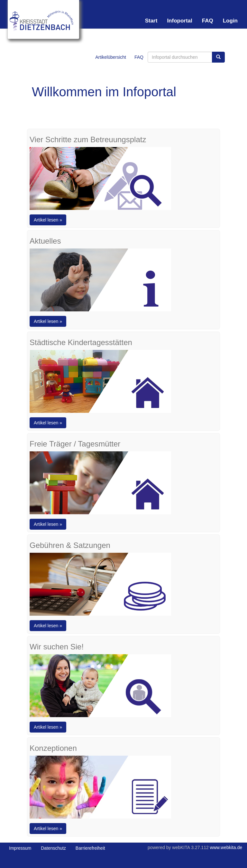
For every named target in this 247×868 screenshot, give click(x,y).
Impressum (20, 848)
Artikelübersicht (111, 57)
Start (151, 21)
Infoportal (179, 21)
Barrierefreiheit (90, 848)
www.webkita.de (226, 847)
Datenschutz (53, 848)
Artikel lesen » (48, 220)
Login (230, 21)
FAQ (208, 21)
